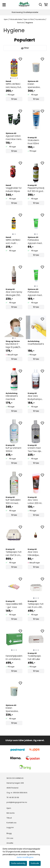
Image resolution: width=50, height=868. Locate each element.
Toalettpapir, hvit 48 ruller (34, 658)
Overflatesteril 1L (36, 344)
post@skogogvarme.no (17, 802)
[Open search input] (40, 5)
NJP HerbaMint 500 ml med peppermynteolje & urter (14, 502)
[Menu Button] (4, 5)
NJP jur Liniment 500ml (14, 450)
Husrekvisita (40, 19)
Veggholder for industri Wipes (14, 190)
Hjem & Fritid (29, 19)
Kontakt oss (11, 823)
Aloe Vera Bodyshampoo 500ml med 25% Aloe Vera (36, 398)
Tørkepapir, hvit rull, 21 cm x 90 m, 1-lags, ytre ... (36, 606)
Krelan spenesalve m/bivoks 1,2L (34, 86)
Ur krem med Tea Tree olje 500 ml (34, 450)
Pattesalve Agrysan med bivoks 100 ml (35, 242)
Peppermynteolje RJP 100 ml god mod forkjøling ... (36, 190)
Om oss (10, 838)
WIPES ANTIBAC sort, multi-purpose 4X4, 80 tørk (13, 242)
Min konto (11, 813)
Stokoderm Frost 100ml (33, 142)
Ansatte (10, 843)
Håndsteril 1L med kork (12, 398)
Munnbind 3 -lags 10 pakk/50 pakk (14, 346)
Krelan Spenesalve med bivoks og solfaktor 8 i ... (13, 710)
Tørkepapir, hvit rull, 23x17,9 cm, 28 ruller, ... (14, 554)
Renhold (21, 23)
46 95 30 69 (14, 797)
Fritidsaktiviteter (16, 19)
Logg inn (10, 827)
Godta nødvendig (18, 863)
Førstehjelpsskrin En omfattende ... (14, 658)
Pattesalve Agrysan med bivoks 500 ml (35, 294)
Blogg (9, 833)
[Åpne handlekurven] (46, 5)
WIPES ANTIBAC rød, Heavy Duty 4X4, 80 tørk (14, 86)
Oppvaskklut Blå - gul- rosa (14, 606)
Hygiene (29, 23)
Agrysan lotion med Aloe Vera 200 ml (13, 138)
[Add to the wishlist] (20, 59)
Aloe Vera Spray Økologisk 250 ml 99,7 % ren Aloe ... (14, 294)
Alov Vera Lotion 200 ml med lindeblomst (35, 502)
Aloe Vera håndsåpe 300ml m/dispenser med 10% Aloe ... (36, 554)
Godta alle (35, 863)
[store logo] (24, 5)
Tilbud (9, 818)
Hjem (6, 19)
